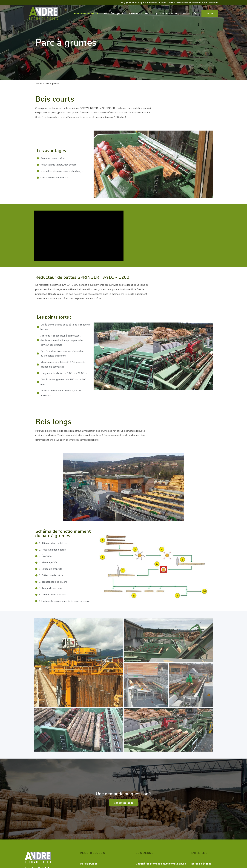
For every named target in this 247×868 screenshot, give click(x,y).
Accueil (39, 84)
